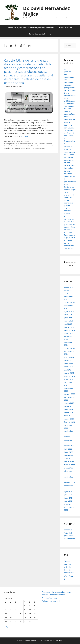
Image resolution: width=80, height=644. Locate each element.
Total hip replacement (38, 148)
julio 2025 (68, 314)
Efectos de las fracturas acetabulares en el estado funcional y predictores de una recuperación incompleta (70, 157)
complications (23, 144)
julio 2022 (68, 449)
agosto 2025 (69, 311)
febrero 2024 (69, 376)
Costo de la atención (45, 144)
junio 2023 (68, 409)
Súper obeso (26, 148)
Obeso (39, 146)
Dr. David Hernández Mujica (47, 11)
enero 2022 (69, 468)
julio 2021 (68, 495)
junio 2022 (68, 452)
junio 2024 (68, 363)
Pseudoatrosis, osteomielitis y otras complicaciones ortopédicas (31, 28)
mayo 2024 (69, 367)
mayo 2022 (69, 455)
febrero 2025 (69, 330)
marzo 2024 (69, 373)
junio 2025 (68, 318)
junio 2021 (68, 498)
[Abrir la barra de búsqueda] (50, 34)
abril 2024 (68, 370)
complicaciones (12, 144)
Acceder (67, 561)
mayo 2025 (69, 321)
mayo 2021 (69, 501)
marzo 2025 (69, 327)
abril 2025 (68, 324)
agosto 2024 (69, 357)
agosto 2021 (69, 492)
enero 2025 (69, 333)
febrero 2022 (69, 465)
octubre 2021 (70, 483)
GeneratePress (58, 641)
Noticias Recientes (65, 28)
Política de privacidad (37, 34)
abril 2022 (68, 458)
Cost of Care (33, 144)
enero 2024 (69, 379)
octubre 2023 (70, 394)
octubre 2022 (70, 437)
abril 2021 (68, 504)
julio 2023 (68, 406)
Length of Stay (25, 146)
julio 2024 (68, 360)
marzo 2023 (69, 419)
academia (10, 141)
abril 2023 (68, 416)
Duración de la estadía (12, 146)
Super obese (16, 148)
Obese (33, 146)
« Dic (6, 627)
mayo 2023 (69, 412)
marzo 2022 (69, 462)
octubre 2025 (70, 302)
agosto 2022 (69, 446)
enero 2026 (69, 288)
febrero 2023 (69, 422)
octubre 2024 (70, 348)
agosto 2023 (69, 403)
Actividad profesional (21, 141)
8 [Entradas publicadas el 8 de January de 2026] (20, 610)
